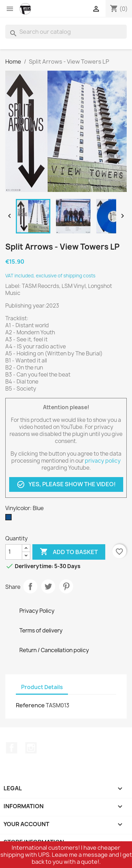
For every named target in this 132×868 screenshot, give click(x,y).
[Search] (66, 32)
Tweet (48, 586)
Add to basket (69, 552)
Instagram (31, 748)
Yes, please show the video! (66, 484)
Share (30, 586)
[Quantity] (14, 552)
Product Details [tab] (42, 687)
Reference (30, 705)
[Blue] (10, 519)
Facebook (12, 748)
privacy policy (103, 461)
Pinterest (66, 586)
